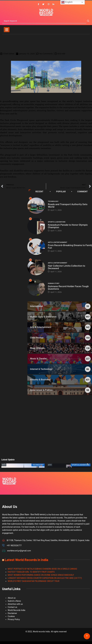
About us (12, 598)
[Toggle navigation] (7, 30)
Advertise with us (15, 604)
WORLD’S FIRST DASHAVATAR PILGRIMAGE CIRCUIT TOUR (33, 581)
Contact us (12, 607)
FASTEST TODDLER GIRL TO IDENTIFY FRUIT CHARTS (31, 572)
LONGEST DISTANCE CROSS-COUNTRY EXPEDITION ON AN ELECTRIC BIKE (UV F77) (45, 578)
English (67, 2)
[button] (41, 466)
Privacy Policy (14, 619)
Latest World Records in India (26, 560)
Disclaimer (12, 613)
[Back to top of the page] (87, 636)
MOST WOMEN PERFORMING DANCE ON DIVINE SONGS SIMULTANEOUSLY (41, 575)
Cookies (11, 616)
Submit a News (14, 601)
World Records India (17, 610)
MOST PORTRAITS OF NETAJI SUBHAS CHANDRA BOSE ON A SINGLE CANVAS (42, 569)
